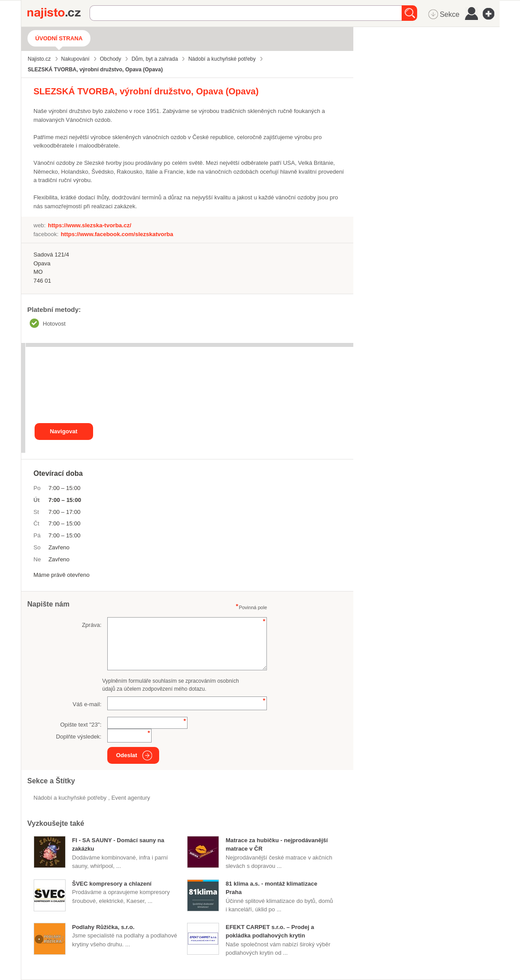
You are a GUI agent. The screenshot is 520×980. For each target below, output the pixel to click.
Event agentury (131, 798)
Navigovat (63, 431)
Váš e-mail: (87, 704)
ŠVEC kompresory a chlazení (112, 884)
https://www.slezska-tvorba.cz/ (90, 225)
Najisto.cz (59, 13)
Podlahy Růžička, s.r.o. (104, 927)
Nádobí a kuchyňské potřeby (71, 798)
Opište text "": (81, 725)
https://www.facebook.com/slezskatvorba (117, 234)
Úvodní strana (59, 38)
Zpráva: (92, 625)
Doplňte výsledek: (79, 737)
